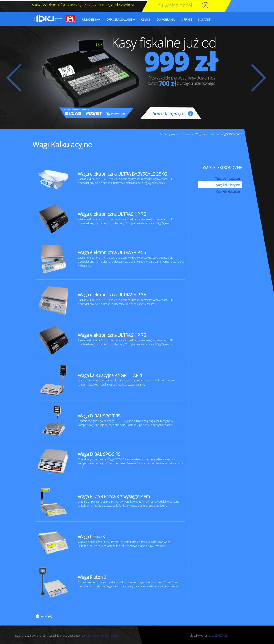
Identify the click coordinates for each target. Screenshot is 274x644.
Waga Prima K (92, 535)
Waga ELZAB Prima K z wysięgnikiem (114, 495)
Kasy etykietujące (228, 190)
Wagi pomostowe (227, 177)
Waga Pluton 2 (92, 576)
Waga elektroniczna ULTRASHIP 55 (112, 251)
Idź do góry (46, 615)
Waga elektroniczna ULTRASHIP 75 (112, 213)
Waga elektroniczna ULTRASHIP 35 (112, 293)
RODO (115, 634)
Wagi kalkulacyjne (228, 184)
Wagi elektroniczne (207, 133)
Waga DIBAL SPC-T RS (99, 415)
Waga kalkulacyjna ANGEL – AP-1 (110, 374)
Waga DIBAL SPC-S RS (99, 453)
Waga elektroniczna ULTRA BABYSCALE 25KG (122, 173)
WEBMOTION (220, 634)
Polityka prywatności (97, 634)
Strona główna (169, 133)
